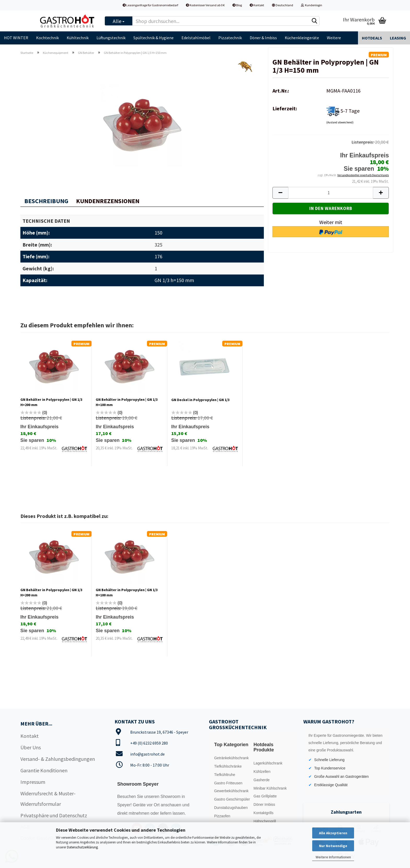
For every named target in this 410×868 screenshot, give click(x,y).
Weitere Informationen (333, 857)
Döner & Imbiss (263, 38)
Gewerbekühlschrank (231, 791)
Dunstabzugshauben (231, 808)
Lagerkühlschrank (268, 763)
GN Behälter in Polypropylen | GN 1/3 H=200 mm (51, 402)
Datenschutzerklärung (82, 847)
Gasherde (262, 780)
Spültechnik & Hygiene (153, 38)
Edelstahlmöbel (196, 38)
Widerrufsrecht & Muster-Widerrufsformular (48, 799)
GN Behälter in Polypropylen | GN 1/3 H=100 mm (127, 402)
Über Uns (31, 747)
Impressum (33, 782)
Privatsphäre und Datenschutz (54, 815)
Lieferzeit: (285, 108)
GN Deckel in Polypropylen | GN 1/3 (200, 400)
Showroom (171, 796)
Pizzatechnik (230, 38)
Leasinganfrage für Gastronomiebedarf (150, 5)
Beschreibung (46, 201)
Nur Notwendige (333, 846)
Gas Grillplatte (265, 796)
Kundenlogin (312, 5)
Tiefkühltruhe (225, 775)
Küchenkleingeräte (302, 38)
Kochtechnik (47, 38)
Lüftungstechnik (111, 38)
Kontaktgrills (264, 813)
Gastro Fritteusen (228, 783)
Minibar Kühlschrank (270, 788)
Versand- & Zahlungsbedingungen (58, 759)
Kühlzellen (262, 772)
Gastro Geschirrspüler (232, 799)
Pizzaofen (222, 816)
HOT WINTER (16, 38)
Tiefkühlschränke (228, 766)
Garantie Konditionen (44, 770)
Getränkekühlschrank (231, 758)
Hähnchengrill (265, 821)
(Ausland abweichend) (340, 122)
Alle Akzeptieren (333, 833)
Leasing (398, 38)
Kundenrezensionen (108, 201)
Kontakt (257, 5)
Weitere (334, 38)
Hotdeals (372, 38)
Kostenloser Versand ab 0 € (205, 5)
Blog (237, 5)
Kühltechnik (78, 38)
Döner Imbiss (264, 804)
